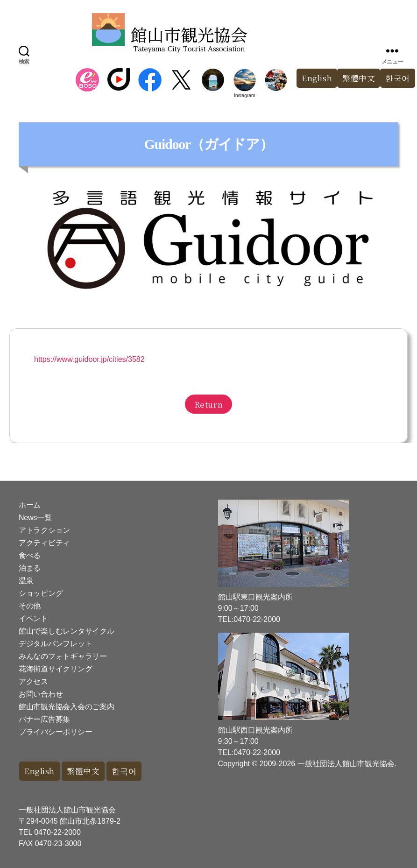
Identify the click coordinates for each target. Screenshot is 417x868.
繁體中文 (359, 78)
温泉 (26, 581)
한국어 (125, 771)
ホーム (30, 505)
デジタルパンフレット (55, 644)
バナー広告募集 (44, 719)
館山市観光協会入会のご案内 (67, 707)
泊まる (30, 568)
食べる (30, 555)
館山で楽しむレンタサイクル (67, 631)
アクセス (33, 681)
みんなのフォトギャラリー (63, 656)
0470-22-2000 (57, 832)
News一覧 (35, 518)
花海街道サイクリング (55, 669)
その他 (30, 606)
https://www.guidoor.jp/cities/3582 (89, 359)
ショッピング (41, 593)
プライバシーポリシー (55, 732)
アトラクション (44, 530)
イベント (33, 618)
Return (208, 404)
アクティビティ (44, 543)
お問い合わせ (41, 694)
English (316, 78)
